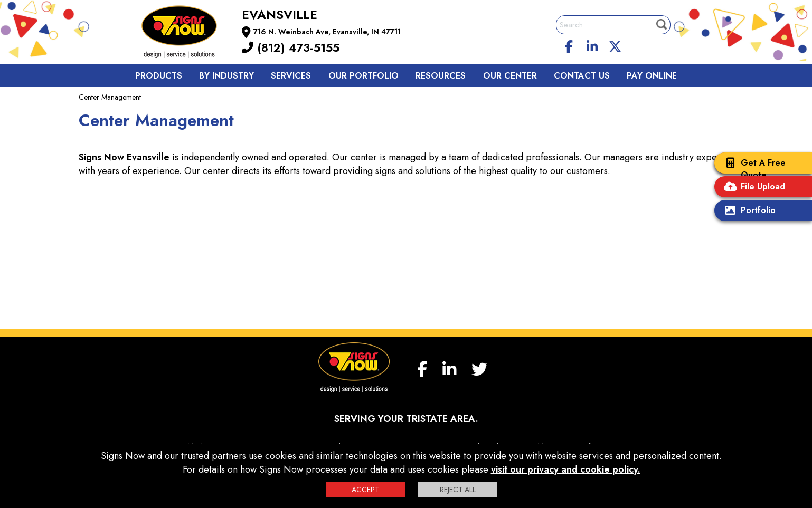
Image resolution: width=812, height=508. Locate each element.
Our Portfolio (363, 76)
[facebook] (569, 45)
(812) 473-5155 (291, 47)
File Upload (752, 188)
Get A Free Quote (753, 169)
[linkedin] (592, 45)
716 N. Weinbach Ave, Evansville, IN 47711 (327, 32)
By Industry (226, 76)
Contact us (582, 76)
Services (291, 76)
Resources (441, 76)
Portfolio (748, 211)
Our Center (510, 76)
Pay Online (652, 76)
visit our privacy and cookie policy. (566, 469)
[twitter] (615, 45)
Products (159, 76)
